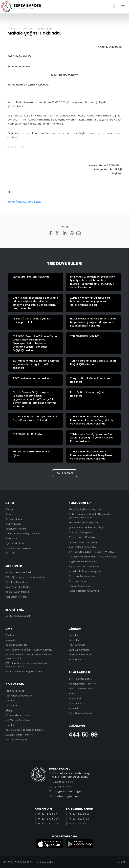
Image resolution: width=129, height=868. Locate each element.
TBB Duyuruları (77, 645)
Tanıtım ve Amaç (15, 691)
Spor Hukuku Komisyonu (82, 576)
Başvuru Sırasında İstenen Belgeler (25, 730)
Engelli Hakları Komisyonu (83, 537)
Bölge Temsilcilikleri (16, 645)
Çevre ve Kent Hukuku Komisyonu (87, 527)
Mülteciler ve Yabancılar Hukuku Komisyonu (93, 557)
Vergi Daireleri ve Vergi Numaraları (24, 672)
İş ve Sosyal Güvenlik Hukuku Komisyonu (91, 552)
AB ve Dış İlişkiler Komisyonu (85, 509)
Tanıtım (10, 635)
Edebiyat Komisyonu (80, 532)
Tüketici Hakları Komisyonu (84, 591)
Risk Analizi (75, 698)
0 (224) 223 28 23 (79, 814)
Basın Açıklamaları (79, 650)
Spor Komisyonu (78, 581)
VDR (123, 862)
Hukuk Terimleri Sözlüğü (82, 689)
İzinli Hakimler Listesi (80, 679)
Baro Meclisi (12, 538)
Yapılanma (11, 705)
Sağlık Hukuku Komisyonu (83, 561)
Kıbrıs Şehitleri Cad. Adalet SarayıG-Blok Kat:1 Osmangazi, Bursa (71, 775)
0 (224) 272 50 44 (48, 814)
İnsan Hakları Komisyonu (82, 547)
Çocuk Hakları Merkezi (18, 582)
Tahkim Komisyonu (79, 586)
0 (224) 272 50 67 (49, 819)
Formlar (10, 725)
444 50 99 (83, 735)
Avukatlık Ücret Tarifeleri (19, 735)
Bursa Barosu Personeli (18, 548)
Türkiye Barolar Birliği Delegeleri (23, 534)
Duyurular (74, 640)
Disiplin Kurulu (13, 524)
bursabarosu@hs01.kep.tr (67, 796)
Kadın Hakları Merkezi (17, 592)
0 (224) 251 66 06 (63, 782)
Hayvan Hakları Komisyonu (83, 542)
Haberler (73, 635)
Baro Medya (75, 660)
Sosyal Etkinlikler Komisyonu (85, 571)
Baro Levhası (76, 703)
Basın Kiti (11, 553)
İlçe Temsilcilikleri (15, 543)
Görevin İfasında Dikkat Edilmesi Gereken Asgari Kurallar (28, 657)
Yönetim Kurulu (14, 519)
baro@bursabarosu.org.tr (67, 791)
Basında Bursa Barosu (81, 655)
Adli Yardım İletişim (16, 740)
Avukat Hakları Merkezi (18, 572)
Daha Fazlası (65, 473)
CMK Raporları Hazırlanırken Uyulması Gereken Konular (26, 665)
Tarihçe (9, 509)
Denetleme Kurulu (16, 529)
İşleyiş (9, 710)
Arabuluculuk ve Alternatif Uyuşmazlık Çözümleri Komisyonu (90, 516)
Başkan (9, 514)
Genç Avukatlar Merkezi (18, 587)
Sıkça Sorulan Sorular (81, 713)
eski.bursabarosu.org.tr (18, 616)
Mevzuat (10, 640)
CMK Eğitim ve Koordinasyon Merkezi (26, 577)
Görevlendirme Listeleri (18, 715)
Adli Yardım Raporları (17, 720)
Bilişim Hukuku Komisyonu (83, 522)
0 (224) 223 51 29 (79, 819)
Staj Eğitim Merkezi (16, 597)
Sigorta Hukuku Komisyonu (84, 566)
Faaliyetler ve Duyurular (19, 696)
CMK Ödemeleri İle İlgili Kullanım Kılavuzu (29, 650)
